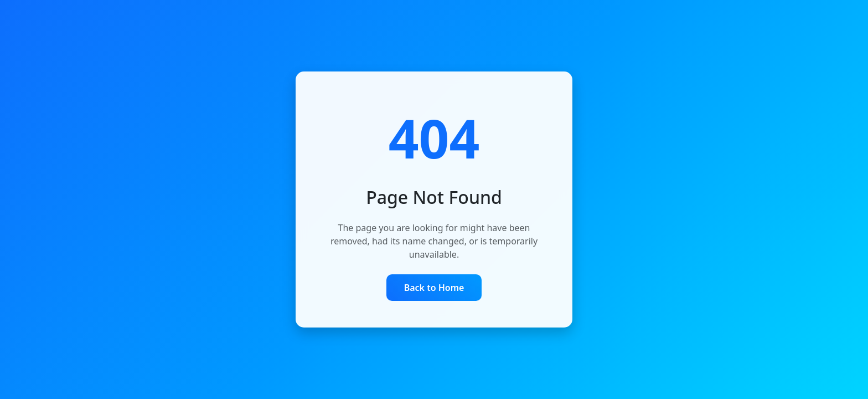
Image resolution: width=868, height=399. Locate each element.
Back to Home (434, 288)
